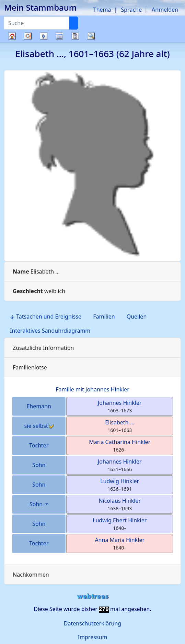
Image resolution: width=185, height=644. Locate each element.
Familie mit (92, 389)
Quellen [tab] (137, 317)
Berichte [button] (75, 36)
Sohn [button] (37, 504)
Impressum (93, 637)
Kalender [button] (59, 36)
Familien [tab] (104, 317)
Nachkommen (31, 575)
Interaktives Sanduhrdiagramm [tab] (50, 331)
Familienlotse (30, 367)
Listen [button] (44, 36)
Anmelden (165, 10)
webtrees (93, 596)
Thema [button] (102, 10)
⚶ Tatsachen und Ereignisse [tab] (46, 317)
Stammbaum (12, 42)
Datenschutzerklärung (92, 623)
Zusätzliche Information (43, 348)
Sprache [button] (131, 10)
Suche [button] (91, 36)
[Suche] (74, 23)
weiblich (39, 291)
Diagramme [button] (28, 36)
